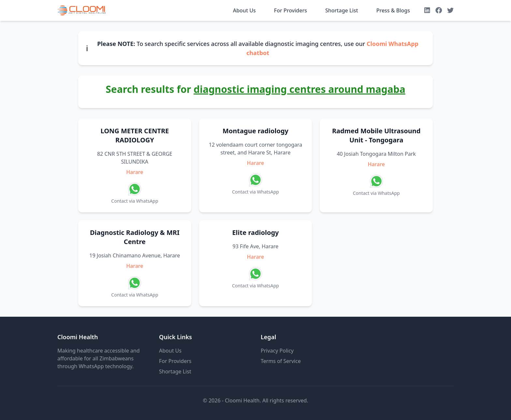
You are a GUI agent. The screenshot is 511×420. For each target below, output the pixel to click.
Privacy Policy (277, 351)
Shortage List (342, 10)
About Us (244, 10)
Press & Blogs (393, 10)
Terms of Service (281, 361)
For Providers (291, 10)
